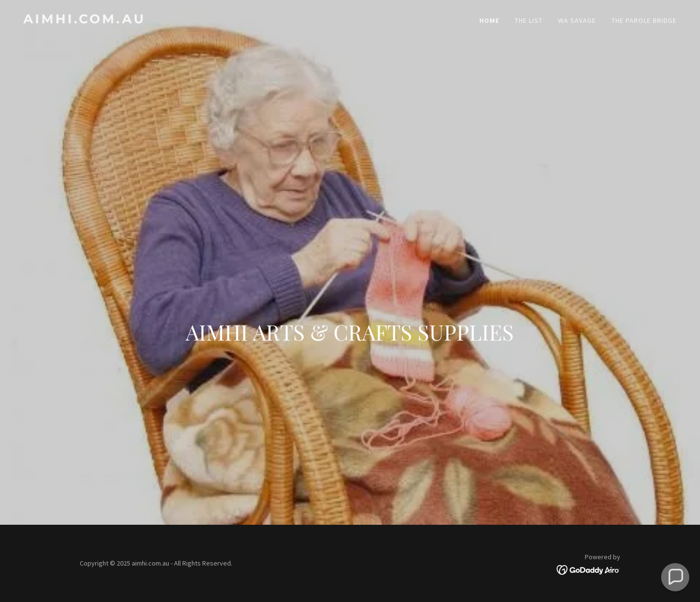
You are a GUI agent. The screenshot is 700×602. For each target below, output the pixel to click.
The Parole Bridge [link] (644, 20)
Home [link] (489, 20)
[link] (183, 20)
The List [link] (529, 20)
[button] (675, 577)
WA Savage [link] (577, 20)
